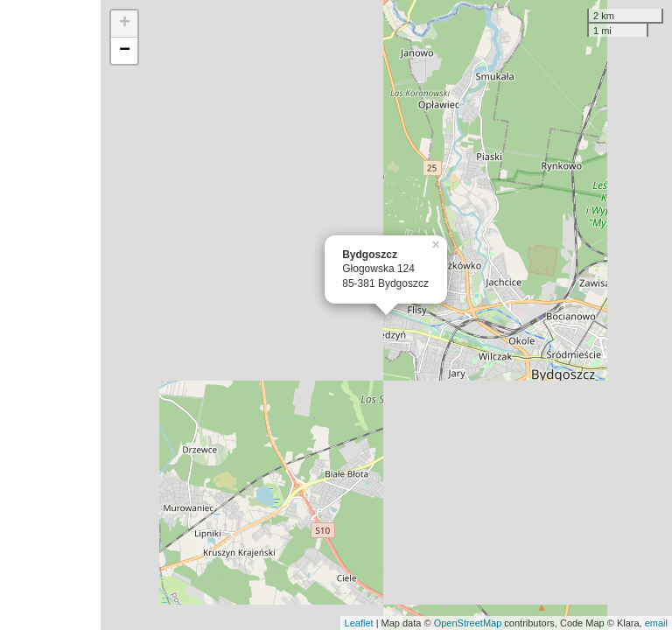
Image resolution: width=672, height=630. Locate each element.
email (656, 623)
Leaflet (359, 623)
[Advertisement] (50, 315)
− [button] (125, 51)
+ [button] (125, 24)
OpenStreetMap (468, 623)
